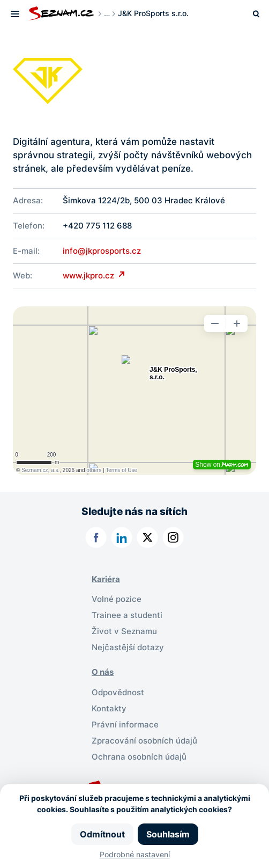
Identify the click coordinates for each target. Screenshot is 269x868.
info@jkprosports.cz (102, 251)
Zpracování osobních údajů (144, 741)
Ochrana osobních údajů (139, 757)
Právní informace (125, 725)
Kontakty (109, 709)
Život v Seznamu (124, 631)
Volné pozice (117, 599)
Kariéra (106, 579)
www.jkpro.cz (89, 276)
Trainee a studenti (127, 615)
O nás (103, 672)
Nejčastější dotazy (128, 648)
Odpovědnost (118, 693)
